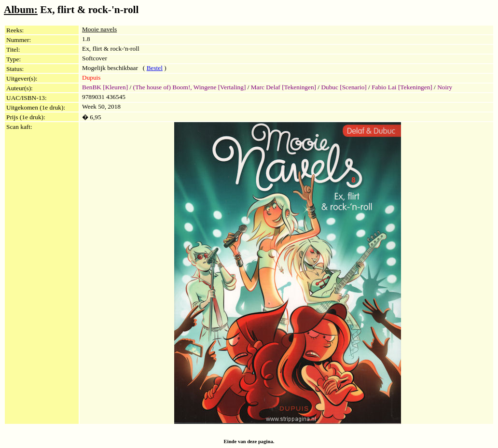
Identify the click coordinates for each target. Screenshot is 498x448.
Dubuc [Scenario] (344, 87)
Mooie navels (99, 29)
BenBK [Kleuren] (105, 87)
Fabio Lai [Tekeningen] (402, 87)
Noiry (445, 87)
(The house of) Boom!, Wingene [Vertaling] (190, 87)
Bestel (155, 68)
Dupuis (91, 77)
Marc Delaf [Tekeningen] (284, 87)
